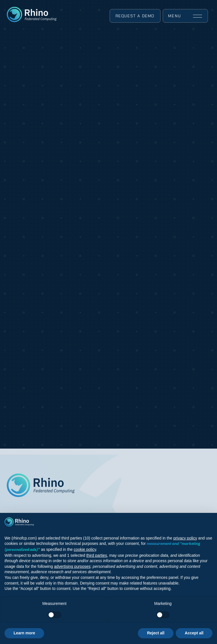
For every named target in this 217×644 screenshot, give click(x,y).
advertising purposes (72, 566)
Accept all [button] (194, 633)
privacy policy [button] (185, 538)
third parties (96, 555)
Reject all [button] (156, 633)
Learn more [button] (24, 633)
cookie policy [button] (85, 549)
